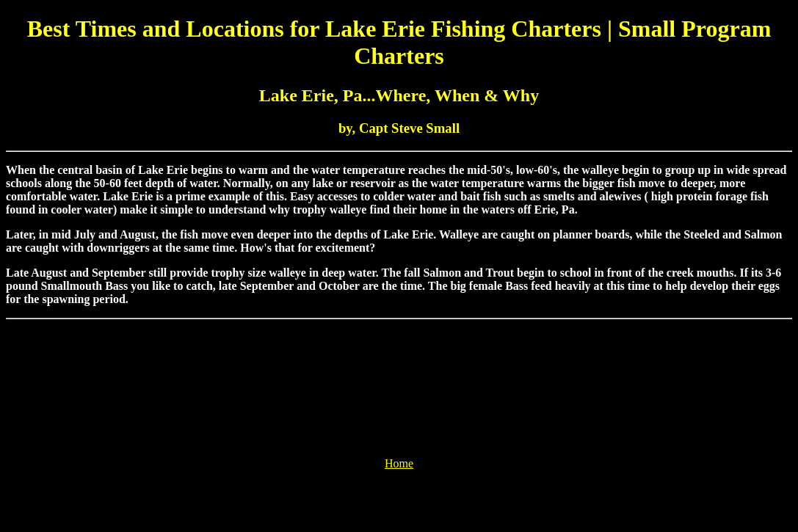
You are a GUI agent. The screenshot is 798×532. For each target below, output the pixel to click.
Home (399, 463)
